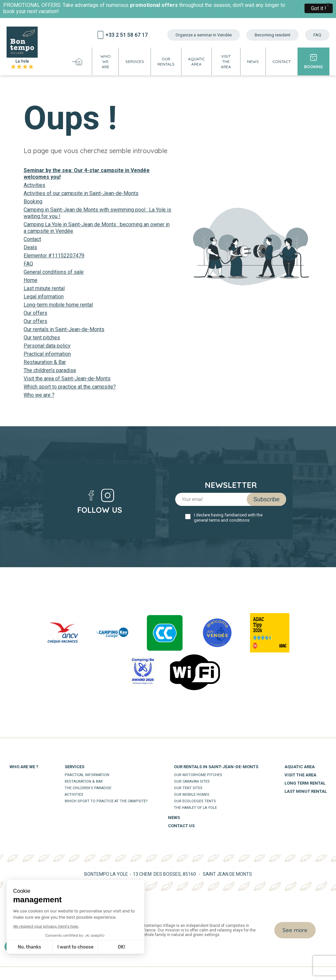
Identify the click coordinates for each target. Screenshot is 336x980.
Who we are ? (39, 395)
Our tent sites (188, 788)
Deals (30, 247)
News (253, 61)
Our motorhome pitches (198, 775)
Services (135, 61)
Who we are (105, 61)
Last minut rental (306, 791)
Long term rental (305, 783)
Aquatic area (196, 61)
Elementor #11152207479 (54, 256)
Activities (34, 185)
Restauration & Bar (45, 362)
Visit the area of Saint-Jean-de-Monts (67, 379)
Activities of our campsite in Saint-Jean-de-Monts (81, 193)
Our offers (35, 313)
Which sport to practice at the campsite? (70, 387)
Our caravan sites (192, 781)
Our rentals (166, 61)
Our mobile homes (192, 795)
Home (79, 61)
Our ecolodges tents (195, 801)
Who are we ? (24, 767)
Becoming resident (273, 35)
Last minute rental (44, 288)
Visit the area (226, 61)
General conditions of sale (54, 272)
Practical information (47, 354)
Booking (314, 67)
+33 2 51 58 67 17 (126, 35)
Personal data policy (47, 346)
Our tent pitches (42, 338)
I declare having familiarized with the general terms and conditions (228, 518)
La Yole (22, 48)
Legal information (44, 297)
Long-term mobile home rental (58, 305)
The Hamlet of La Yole (195, 808)
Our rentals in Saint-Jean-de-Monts (64, 329)
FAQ (317, 35)
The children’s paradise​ (50, 370)
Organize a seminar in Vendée (204, 35)
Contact (282, 61)
